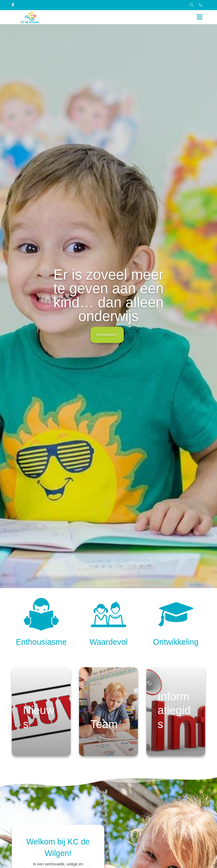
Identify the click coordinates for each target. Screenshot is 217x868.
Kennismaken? (107, 335)
